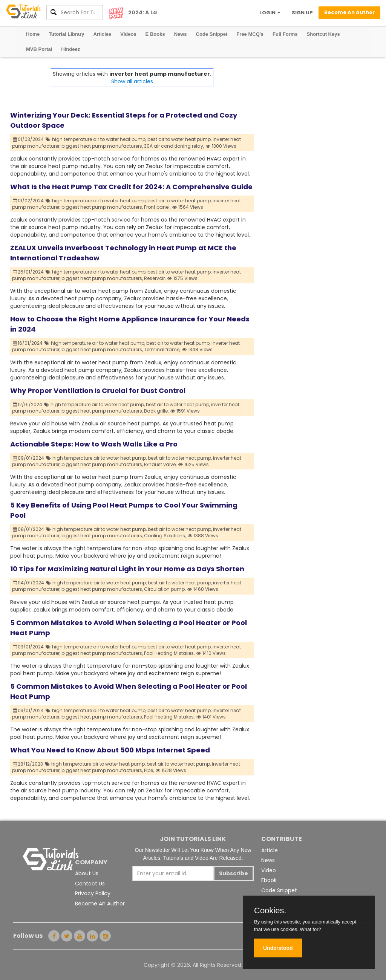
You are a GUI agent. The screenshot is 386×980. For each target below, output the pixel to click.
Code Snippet (212, 34)
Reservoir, (155, 278)
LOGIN (270, 13)
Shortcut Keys (323, 34)
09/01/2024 (29, 458)
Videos (128, 34)
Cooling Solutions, (165, 536)
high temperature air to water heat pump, (99, 139)
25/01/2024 (28, 272)
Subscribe (234, 873)
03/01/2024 (28, 647)
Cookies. (270, 911)
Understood (278, 948)
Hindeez (70, 49)
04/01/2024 (29, 583)
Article (270, 850)
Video (269, 870)
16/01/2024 (28, 343)
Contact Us (90, 884)
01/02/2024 (28, 201)
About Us (87, 873)
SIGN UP (302, 13)
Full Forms (285, 34)
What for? (310, 929)
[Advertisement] (315, 115)
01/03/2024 (28, 139)
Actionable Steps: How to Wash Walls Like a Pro (94, 444)
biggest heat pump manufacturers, (102, 146)
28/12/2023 (28, 764)
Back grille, (156, 411)
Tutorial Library (66, 34)
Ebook (269, 880)
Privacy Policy (93, 893)
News (181, 34)
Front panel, (157, 207)
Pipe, (149, 770)
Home (33, 34)
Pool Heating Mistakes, (169, 653)
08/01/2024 (29, 529)
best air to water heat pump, (179, 139)
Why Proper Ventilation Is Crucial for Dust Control (98, 391)
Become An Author (100, 904)
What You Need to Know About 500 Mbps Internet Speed (110, 750)
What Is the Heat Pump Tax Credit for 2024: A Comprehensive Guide (131, 187)
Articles (103, 34)
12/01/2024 (28, 404)
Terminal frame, (162, 349)
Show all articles (132, 81)
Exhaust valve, (160, 464)
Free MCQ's (250, 34)
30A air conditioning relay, (174, 146)
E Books (155, 34)
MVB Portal (39, 49)
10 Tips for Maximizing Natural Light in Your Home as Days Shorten (127, 569)
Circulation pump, (165, 589)
